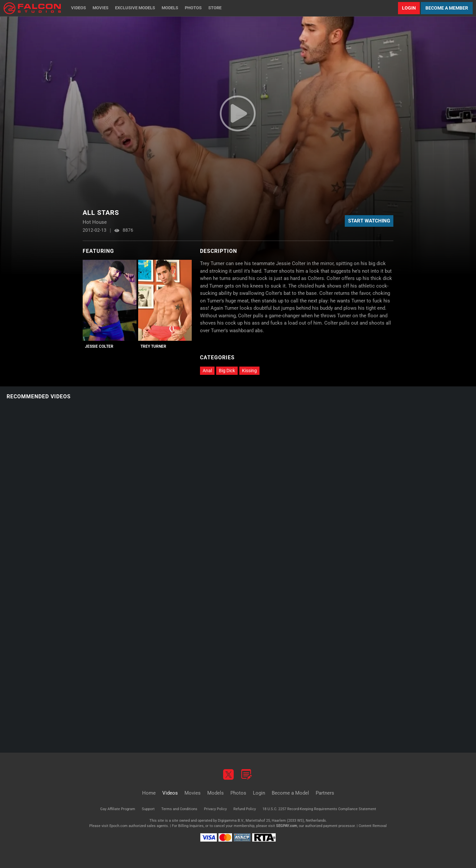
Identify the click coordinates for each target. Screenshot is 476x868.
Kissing (249, 371)
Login (409, 8)
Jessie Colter (99, 346)
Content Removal (373, 826)
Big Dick (227, 371)
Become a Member (447, 8)
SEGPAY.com (287, 826)
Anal (207, 371)
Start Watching (369, 221)
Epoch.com (119, 826)
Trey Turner (153, 346)
